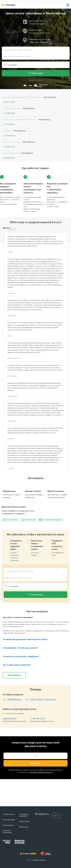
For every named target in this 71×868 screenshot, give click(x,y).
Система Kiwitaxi (8, 814)
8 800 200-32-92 (10, 719)
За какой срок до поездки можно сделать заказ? (25, 639)
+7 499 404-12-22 (37, 719)
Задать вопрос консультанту (43, 699)
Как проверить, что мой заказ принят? (20, 648)
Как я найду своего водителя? (17, 665)
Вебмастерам (24, 827)
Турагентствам (24, 821)
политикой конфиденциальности (41, 772)
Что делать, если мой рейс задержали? (21, 656)
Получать (35, 763)
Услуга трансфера (9, 820)
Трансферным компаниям (24, 815)
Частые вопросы (8, 825)
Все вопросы (14, 675)
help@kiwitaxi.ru (14, 699)
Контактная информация (7, 832)
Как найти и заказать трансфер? (18, 617)
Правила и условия (39, 860)
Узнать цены (36, 73)
